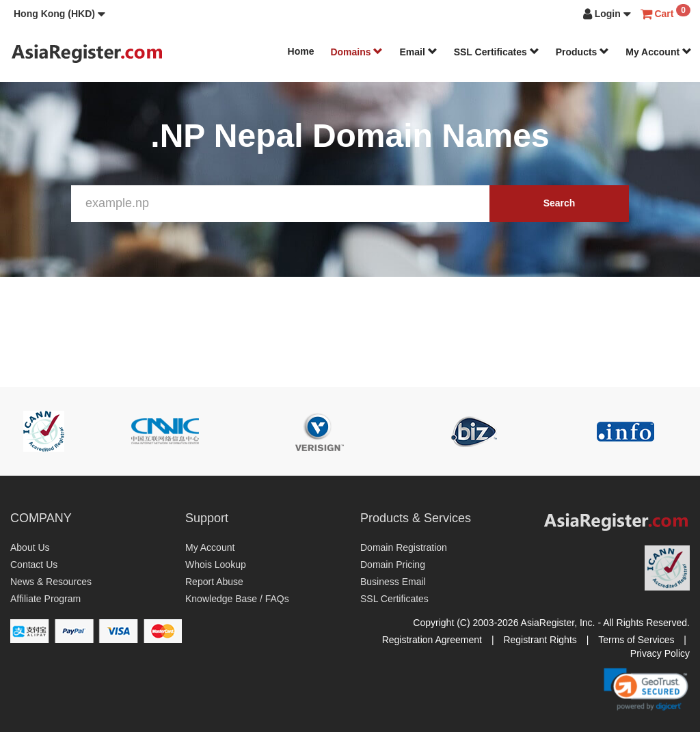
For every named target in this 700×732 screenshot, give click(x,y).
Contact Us (34, 565)
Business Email (393, 582)
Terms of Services (636, 640)
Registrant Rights (540, 640)
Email (418, 52)
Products (583, 52)
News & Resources (51, 582)
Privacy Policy (660, 653)
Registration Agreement (432, 640)
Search (560, 203)
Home (301, 51)
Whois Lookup (216, 565)
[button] (59, 14)
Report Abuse (214, 582)
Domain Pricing (393, 565)
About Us (30, 547)
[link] (646, 689)
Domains (356, 52)
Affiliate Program (45, 599)
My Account (659, 52)
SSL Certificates (497, 52)
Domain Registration (404, 547)
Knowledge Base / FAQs (237, 599)
